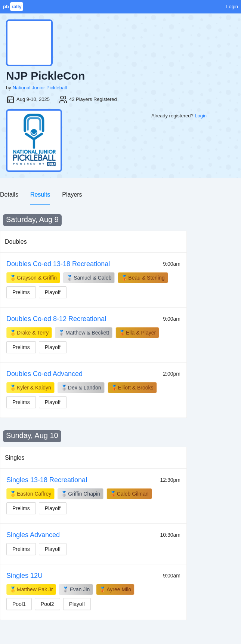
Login (232, 7)
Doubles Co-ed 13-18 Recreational (58, 264)
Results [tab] (40, 195)
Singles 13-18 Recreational (47, 480)
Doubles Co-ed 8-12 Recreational (56, 319)
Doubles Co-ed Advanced (44, 374)
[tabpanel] (120, 417)
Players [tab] (72, 195)
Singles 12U (24, 576)
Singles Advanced (33, 535)
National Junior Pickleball (40, 88)
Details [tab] (9, 195)
